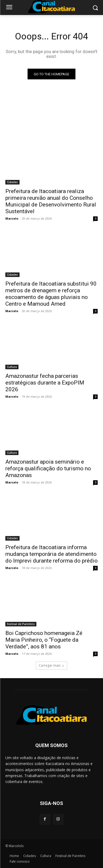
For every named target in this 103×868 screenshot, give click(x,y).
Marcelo (12, 218)
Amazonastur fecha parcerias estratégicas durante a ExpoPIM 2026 (45, 383)
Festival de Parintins (21, 624)
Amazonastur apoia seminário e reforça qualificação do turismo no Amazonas (48, 468)
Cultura (12, 367)
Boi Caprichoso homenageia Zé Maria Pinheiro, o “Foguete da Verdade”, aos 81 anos (44, 640)
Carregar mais (51, 665)
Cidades (12, 182)
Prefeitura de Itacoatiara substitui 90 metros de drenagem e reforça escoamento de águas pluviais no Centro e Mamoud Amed (51, 294)
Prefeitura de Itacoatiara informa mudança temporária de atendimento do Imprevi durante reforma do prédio (51, 554)
